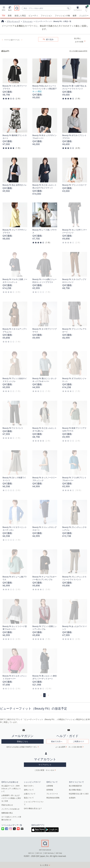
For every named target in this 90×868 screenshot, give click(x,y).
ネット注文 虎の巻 (75, 747)
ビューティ (33, 15)
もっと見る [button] (44, 865)
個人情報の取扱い (75, 790)
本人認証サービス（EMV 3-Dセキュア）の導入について (11, 788)
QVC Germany (49, 853)
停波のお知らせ (7, 805)
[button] (4, 9)
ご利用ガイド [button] (78, 741)
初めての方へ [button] (57, 741)
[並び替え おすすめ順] (81, 42)
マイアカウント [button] (45, 765)
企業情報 (50, 786)
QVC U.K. (39, 853)
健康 (75, 15)
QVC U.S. (31, 853)
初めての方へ (29, 786)
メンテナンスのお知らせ (10, 809)
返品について (29, 798)
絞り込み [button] (50, 39)
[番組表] (10, 9)
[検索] (69, 8)
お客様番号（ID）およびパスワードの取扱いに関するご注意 (11, 798)
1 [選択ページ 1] (44, 695)
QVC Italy (59, 853)
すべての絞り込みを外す (78, 51)
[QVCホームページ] (3, 21)
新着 (10, 15)
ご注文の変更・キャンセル (44, 770)
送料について (29, 790)
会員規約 (72, 798)
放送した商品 (20, 15)
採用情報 (50, 790)
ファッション (46, 15)
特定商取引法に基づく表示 (79, 794)
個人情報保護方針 (75, 786)
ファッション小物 (62, 15)
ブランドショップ (13, 21)
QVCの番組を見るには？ (33, 808)
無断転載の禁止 (7, 813)
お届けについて (30, 794)
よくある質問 (60, 747)
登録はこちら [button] (22, 741)
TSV (3, 15)
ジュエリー (84, 15)
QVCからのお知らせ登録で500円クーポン (22, 747)
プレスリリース (52, 794)
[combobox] (44, 8)
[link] (2, 40)
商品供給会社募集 (53, 798)
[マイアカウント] (78, 9)
